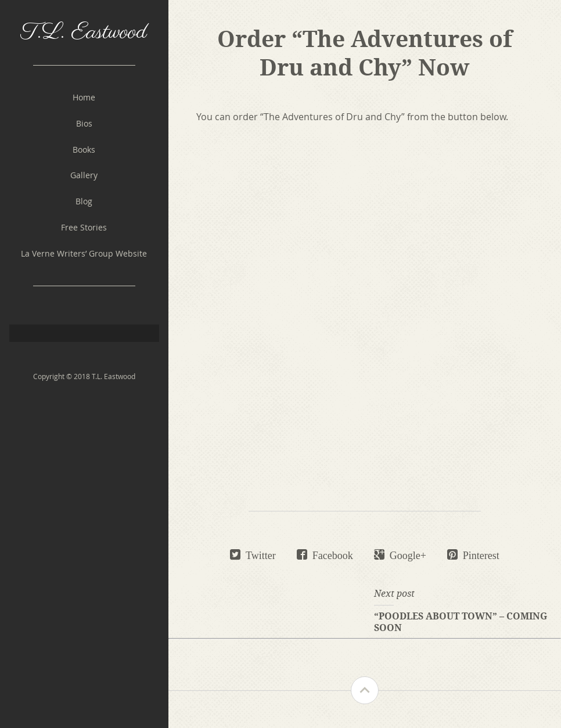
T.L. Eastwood (84, 32)
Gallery (84, 175)
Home (84, 97)
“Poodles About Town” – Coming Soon (461, 622)
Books (84, 149)
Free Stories (84, 227)
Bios (84, 123)
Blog (84, 201)
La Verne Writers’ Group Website (84, 253)
